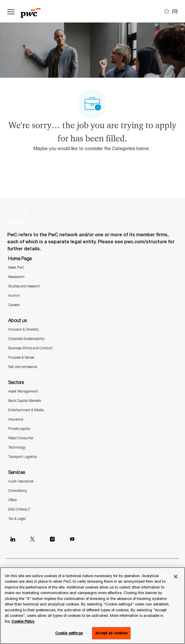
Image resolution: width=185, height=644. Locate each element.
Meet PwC (16, 267)
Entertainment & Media (26, 410)
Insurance (16, 419)
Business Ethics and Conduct (30, 348)
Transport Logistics (23, 457)
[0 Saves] (171, 11)
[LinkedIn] (13, 539)
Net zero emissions (23, 367)
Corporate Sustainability (26, 339)
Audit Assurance (21, 481)
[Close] (176, 577)
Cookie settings (69, 633)
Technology (17, 447)
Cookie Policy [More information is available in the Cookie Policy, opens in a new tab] (23, 621)
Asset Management (23, 391)
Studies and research (24, 286)
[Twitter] (32, 539)
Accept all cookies (111, 633)
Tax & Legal (17, 519)
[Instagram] (52, 539)
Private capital (19, 429)
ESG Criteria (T (19, 509)
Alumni (14, 295)
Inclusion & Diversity (24, 329)
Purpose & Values (21, 357)
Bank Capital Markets (25, 401)
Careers (14, 305)
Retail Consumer (21, 438)
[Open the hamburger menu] (11, 11)
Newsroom (16, 277)
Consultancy (18, 491)
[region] (92, 606)
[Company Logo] (37, 11)
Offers (12, 500)
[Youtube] (72, 539)
